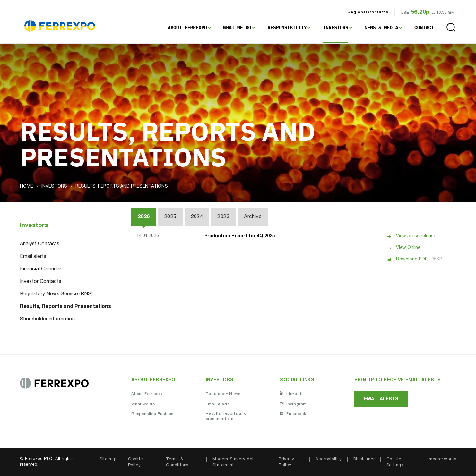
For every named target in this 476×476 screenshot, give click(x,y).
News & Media (381, 27)
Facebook (293, 414)
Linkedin (292, 394)
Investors (335, 27)
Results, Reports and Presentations (65, 307)
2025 (170, 217)
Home (26, 187)
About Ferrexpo (187, 27)
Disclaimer (364, 459)
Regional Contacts (368, 13)
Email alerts (33, 257)
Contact (424, 27)
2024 (197, 217)
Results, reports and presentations (226, 416)
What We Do (237, 27)
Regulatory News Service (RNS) (56, 294)
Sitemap (108, 459)
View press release (416, 236)
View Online (408, 248)
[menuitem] (189, 28)
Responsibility (287, 27)
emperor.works (441, 459)
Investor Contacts (41, 282)
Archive (253, 217)
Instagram (293, 404)
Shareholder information (47, 319)
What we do (143, 404)
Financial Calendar (41, 269)
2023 (223, 217)
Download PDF (419, 259)
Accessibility (329, 459)
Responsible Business (153, 414)
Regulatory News (223, 394)
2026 (144, 217)
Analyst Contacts (40, 244)
